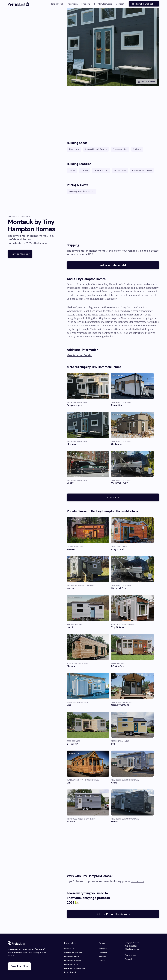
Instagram (103, 949)
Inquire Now (113, 497)
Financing (86, 4)
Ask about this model (113, 265)
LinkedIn (102, 960)
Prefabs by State (72, 957)
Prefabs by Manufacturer (75, 968)
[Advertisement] (113, 115)
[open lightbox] (117, 47)
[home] (19, 4)
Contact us (69, 949)
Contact (120, 4)
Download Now (19, 966)
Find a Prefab (57, 4)
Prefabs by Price (71, 964)
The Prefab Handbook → (144, 4)
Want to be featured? (74, 953)
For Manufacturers (103, 4)
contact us (137, 881)
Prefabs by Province (73, 960)
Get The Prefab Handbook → (113, 914)
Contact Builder (20, 254)
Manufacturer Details (79, 355)
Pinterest (103, 957)
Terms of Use (130, 955)
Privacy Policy (131, 959)
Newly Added (70, 972)
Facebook (103, 953)
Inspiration (73, 4)
